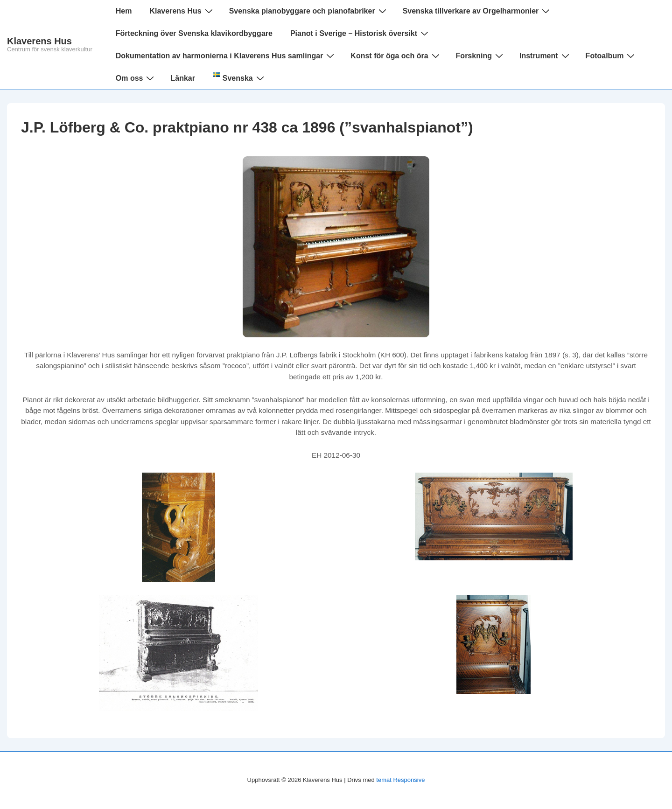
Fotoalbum (612, 56)
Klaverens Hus (39, 41)
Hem (124, 11)
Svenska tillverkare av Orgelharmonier (478, 11)
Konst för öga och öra (396, 56)
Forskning (481, 56)
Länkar (182, 78)
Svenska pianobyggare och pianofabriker (309, 11)
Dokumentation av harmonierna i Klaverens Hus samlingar (226, 56)
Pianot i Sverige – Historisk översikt (360, 33)
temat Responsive (400, 780)
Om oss (136, 78)
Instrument (546, 56)
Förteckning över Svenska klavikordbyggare (194, 33)
